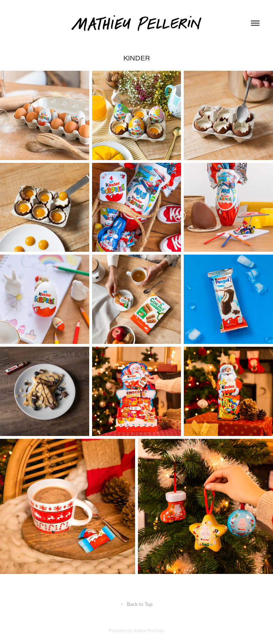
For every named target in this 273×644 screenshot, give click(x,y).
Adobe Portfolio (149, 630)
